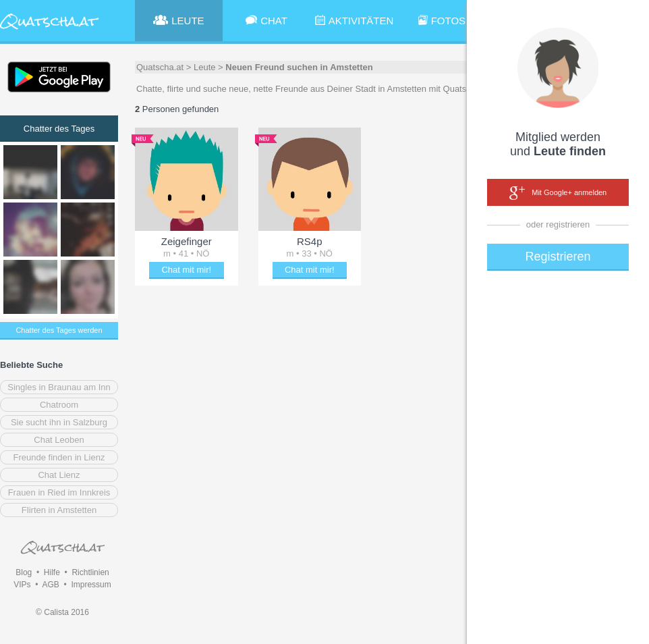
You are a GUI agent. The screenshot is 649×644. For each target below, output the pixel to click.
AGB (50, 585)
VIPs (22, 585)
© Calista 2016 (62, 612)
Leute (205, 67)
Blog (24, 572)
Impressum (91, 585)
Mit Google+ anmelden (558, 193)
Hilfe (52, 572)
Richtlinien (90, 572)
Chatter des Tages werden (59, 330)
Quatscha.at (160, 67)
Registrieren (558, 257)
